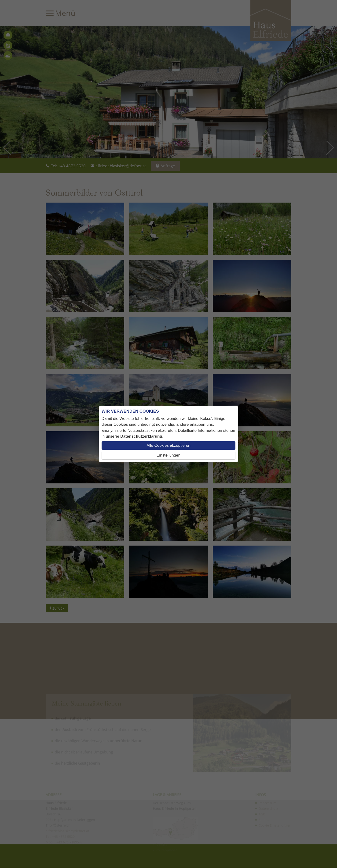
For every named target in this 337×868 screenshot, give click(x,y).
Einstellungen (168, 455)
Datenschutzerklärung (141, 436)
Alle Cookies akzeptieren (168, 445)
